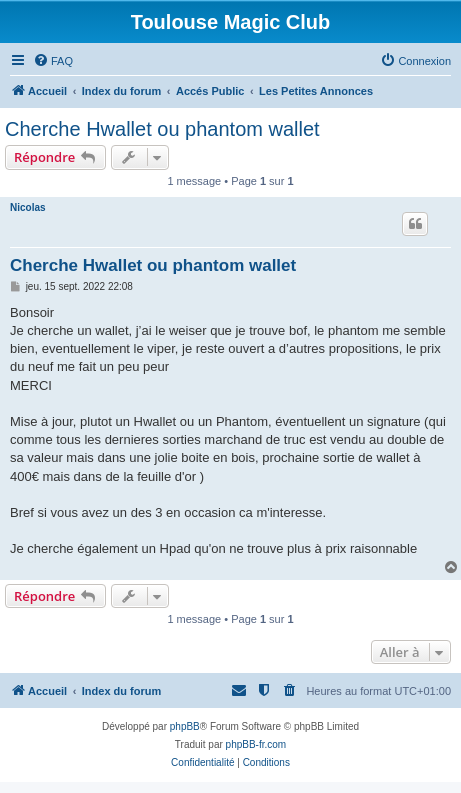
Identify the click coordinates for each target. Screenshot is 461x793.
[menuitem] (53, 61)
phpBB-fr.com (256, 744)
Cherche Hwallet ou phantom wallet (162, 129)
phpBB (185, 726)
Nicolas (28, 207)
